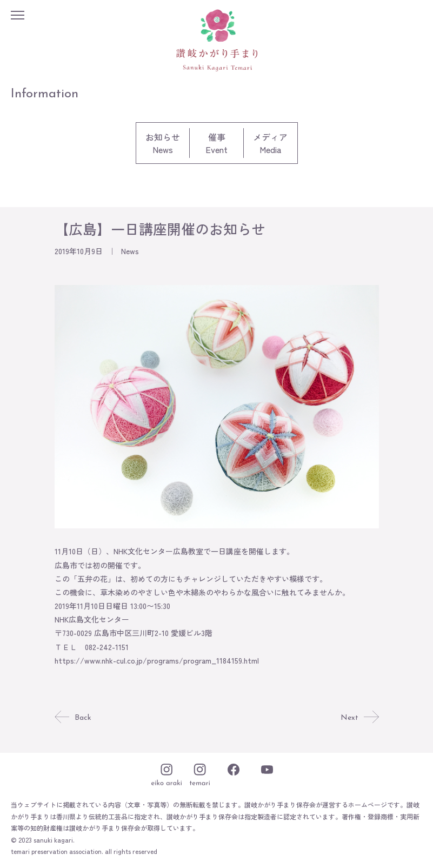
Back (73, 718)
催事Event (216, 143)
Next (359, 718)
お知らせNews (163, 143)
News (130, 251)
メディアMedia (270, 143)
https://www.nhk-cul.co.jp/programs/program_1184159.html (157, 660)
